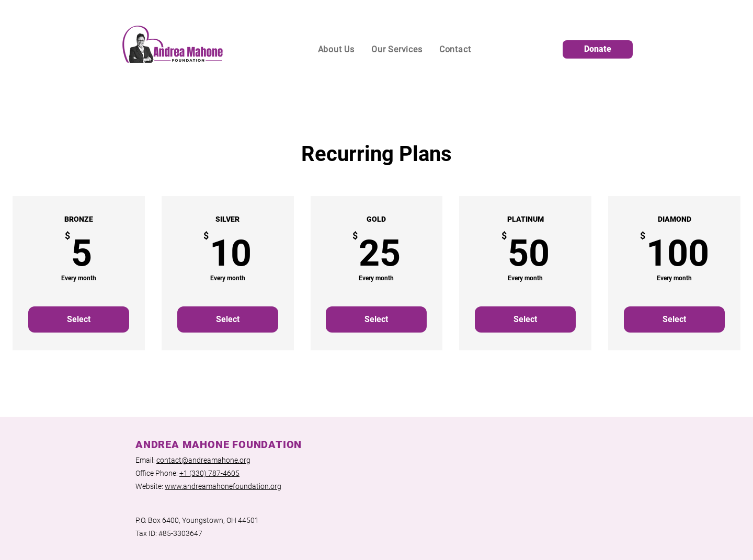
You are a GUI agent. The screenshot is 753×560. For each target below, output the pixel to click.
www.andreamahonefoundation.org (223, 486)
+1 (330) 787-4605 (209, 473)
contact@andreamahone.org (203, 460)
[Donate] (598, 49)
